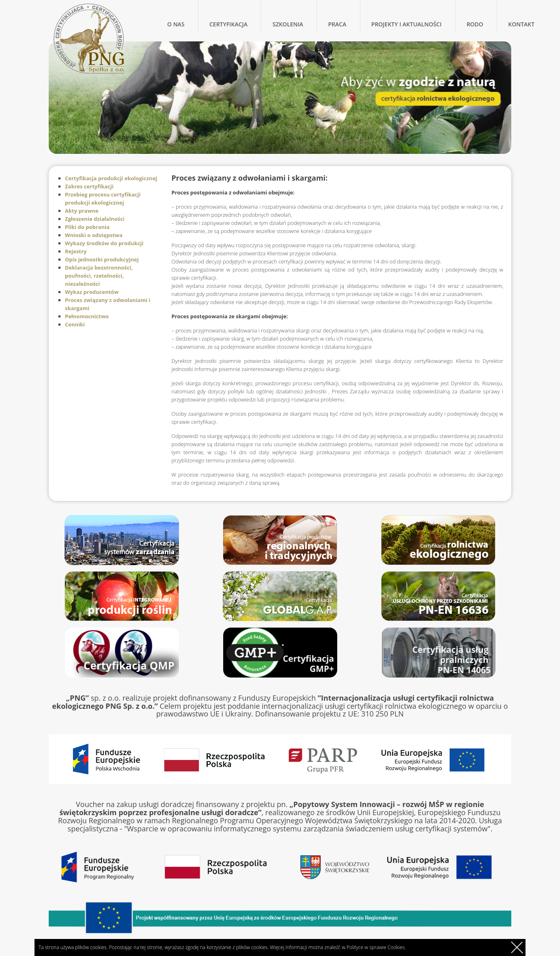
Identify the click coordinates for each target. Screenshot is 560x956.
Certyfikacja (228, 24)
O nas (176, 24)
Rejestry (76, 251)
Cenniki (75, 324)
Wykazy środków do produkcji (104, 243)
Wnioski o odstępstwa (94, 235)
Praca (337, 24)
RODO (475, 24)
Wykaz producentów (92, 292)
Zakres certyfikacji (89, 186)
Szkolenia (288, 24)
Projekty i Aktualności (406, 24)
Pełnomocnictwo (87, 316)
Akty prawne (82, 211)
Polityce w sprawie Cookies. (376, 947)
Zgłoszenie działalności (95, 219)
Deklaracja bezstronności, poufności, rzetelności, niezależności (99, 276)
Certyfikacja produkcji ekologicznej (111, 178)
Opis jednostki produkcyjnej (102, 259)
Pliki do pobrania (87, 227)
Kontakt (521, 24)
